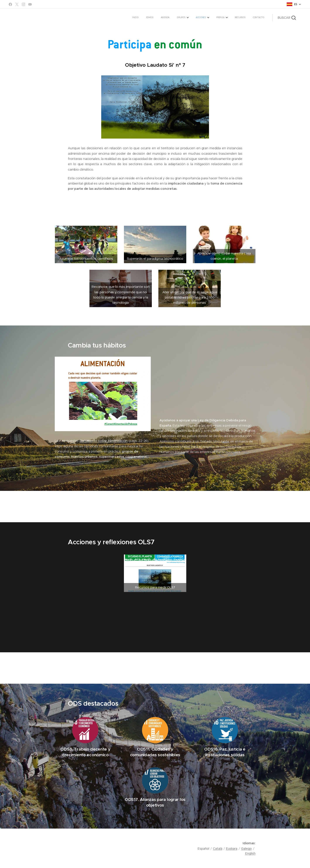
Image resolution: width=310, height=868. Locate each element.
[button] (287, 18)
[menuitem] (204, 18)
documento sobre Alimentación (103, 441)
